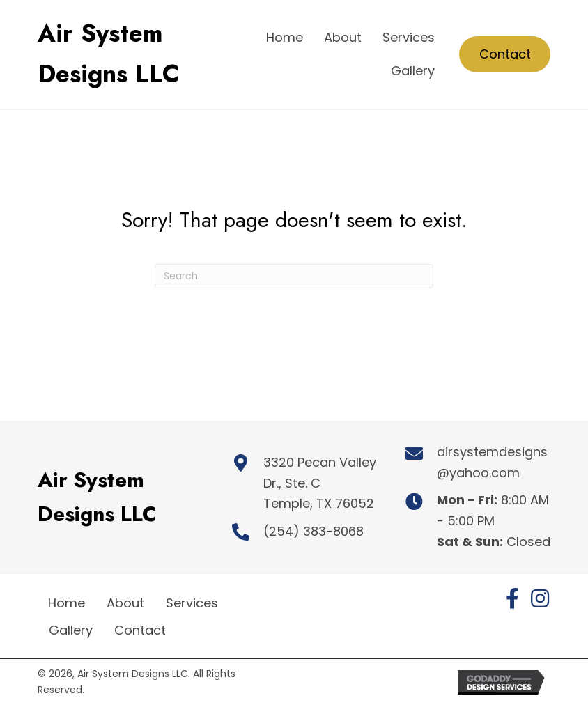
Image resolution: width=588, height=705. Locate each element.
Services (192, 603)
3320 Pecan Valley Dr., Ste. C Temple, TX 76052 (320, 483)
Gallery (71, 630)
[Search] (294, 276)
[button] (512, 598)
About (125, 603)
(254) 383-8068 (314, 531)
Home (67, 603)
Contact (140, 630)
